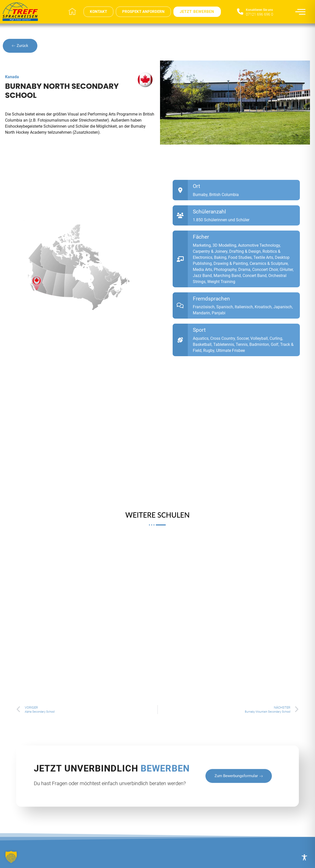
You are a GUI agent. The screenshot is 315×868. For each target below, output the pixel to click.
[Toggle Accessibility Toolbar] (304, 857)
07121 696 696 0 (259, 14)
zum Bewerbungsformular (239, 801)
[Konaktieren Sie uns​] (240, 12)
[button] (11, 857)
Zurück (20, 46)
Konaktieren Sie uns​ (259, 10)
